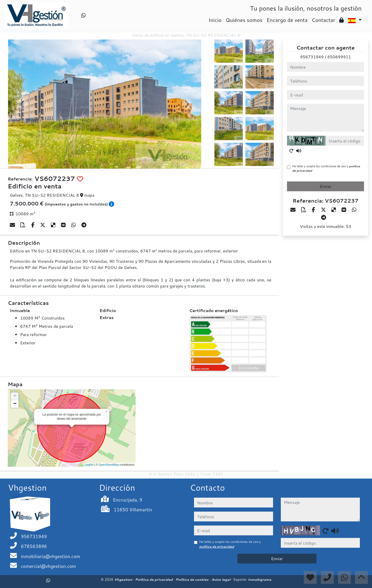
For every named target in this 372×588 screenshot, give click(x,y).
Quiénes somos (244, 20)
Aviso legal (221, 579)
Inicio (215, 20)
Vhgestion (124, 579)
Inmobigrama (259, 579)
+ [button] (15, 396)
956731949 (312, 57)
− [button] (15, 404)
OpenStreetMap (109, 465)
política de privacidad (217, 547)
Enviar (326, 186)
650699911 (339, 57)
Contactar (323, 20)
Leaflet (89, 465)
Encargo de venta (287, 20)
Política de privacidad (154, 579)
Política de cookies (192, 579)
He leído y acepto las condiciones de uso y (326, 168)
